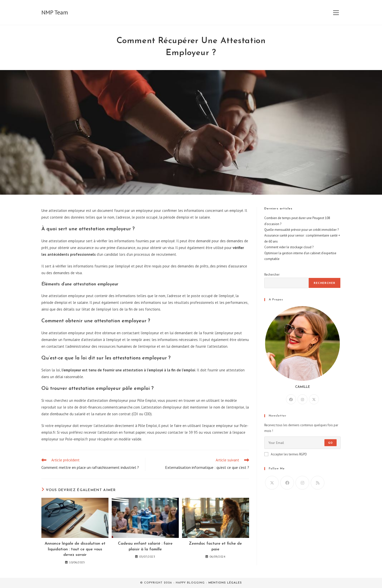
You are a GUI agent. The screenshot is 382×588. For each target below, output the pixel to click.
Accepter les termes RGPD (286, 454)
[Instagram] (302, 399)
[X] (314, 399)
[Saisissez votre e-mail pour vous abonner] (302, 443)
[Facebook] (291, 399)
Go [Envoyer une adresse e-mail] (331, 443)
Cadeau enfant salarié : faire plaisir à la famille (145, 546)
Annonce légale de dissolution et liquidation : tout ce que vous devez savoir (75, 549)
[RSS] (318, 483)
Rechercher (272, 275)
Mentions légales (225, 583)
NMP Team (55, 12)
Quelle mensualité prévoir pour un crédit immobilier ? (301, 230)
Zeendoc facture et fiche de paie (215, 546)
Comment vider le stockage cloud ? (289, 247)
